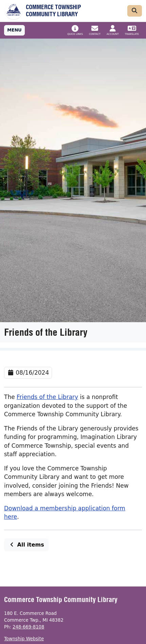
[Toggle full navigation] (14, 30)
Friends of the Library (47, 397)
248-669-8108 (28, 627)
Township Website (24, 639)
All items (26, 545)
